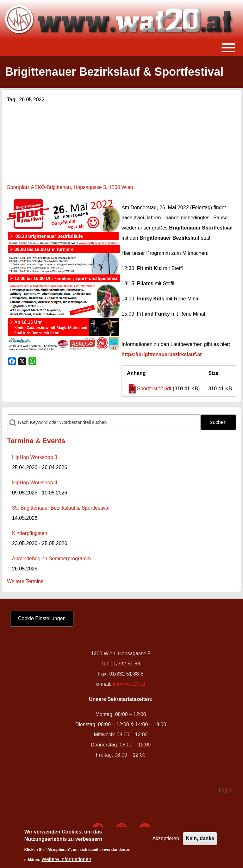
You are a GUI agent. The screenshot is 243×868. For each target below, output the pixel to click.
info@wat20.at (129, 684)
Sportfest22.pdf (154, 389)
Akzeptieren (166, 838)
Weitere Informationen (66, 859)
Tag (11, 100)
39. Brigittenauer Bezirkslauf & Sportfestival (61, 508)
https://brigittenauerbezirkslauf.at (162, 354)
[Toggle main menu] (121, 48)
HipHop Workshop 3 (35, 457)
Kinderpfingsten (30, 533)
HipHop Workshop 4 (35, 483)
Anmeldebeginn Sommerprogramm (51, 559)
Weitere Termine (25, 581)
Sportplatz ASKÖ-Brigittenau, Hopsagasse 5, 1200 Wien (70, 187)
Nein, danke (200, 838)
